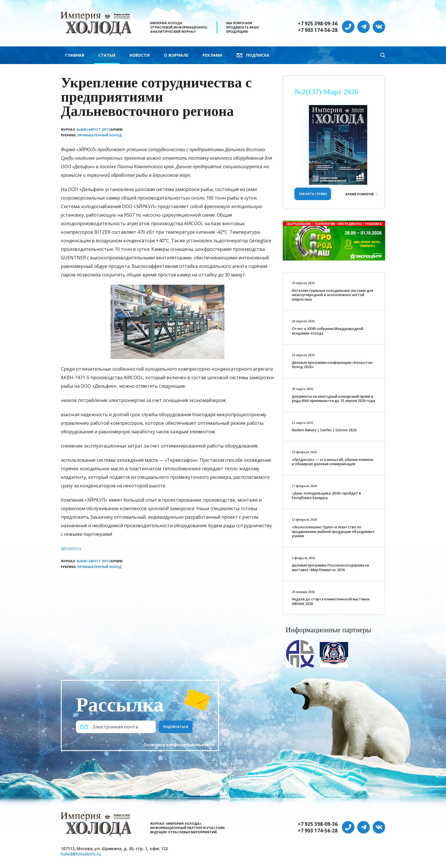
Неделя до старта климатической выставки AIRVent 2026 (331, 601)
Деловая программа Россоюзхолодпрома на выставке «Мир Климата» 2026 (330, 568)
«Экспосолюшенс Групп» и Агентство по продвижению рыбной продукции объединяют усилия (333, 532)
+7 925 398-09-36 (318, 24)
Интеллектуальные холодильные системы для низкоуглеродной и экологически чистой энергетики (333, 295)
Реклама (212, 55)
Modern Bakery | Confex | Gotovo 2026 (324, 430)
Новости (140, 55)
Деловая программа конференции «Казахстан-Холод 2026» (333, 365)
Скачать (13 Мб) (313, 194)
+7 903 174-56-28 (318, 30)
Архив (359, 194)
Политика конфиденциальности (179, 745)
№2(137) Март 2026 (326, 92)
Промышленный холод (100, 135)
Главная (75, 55)
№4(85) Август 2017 (93, 129)
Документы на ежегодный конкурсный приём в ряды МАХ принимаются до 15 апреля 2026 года (333, 399)
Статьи (107, 55)
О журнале (176, 55)
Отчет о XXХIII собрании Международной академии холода (328, 331)
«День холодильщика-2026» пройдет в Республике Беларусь (326, 495)
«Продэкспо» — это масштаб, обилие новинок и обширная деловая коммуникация (333, 462)
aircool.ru (71, 548)
